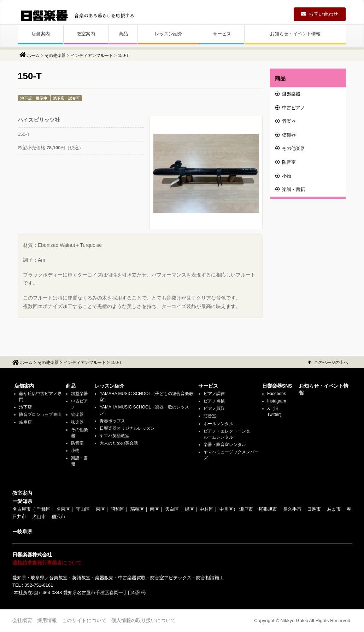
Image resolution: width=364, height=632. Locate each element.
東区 (100, 509)
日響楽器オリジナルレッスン (127, 428)
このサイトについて (84, 620)
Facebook (277, 394)
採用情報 (47, 620)
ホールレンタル (218, 424)
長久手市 (292, 509)
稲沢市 (58, 517)
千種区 (44, 509)
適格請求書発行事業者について (47, 563)
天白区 (172, 509)
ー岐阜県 (22, 532)
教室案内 (86, 34)
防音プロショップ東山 (40, 414)
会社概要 (22, 620)
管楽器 (286, 121)
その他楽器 (55, 56)
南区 (154, 509)
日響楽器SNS (277, 386)
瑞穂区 (137, 509)
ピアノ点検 (214, 401)
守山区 (83, 509)
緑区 (189, 509)
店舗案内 (41, 34)
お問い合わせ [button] (320, 14)
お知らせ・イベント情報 (295, 34)
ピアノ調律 (214, 394)
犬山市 (39, 517)
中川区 (226, 509)
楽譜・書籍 (290, 189)
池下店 (25, 407)
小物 (283, 176)
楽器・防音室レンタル (225, 445)
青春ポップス (112, 421)
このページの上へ (328, 363)
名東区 (63, 509)
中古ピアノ (290, 108)
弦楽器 (286, 135)
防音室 (286, 162)
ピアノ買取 (214, 408)
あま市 (334, 509)
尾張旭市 (268, 509)
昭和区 (118, 509)
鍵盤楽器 (288, 94)
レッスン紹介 (169, 34)
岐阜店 (25, 422)
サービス (222, 34)
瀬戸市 (246, 509)
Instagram (277, 401)
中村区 (207, 509)
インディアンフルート (92, 56)
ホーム (33, 56)
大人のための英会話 (119, 443)
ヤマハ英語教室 (115, 436)
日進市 (314, 509)
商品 (123, 34)
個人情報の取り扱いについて (143, 620)
